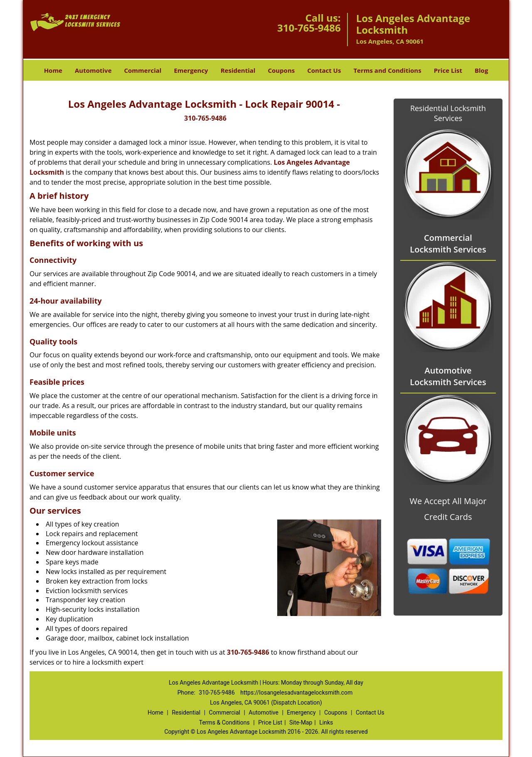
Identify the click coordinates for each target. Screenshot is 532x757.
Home (53, 70)
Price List (448, 70)
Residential (238, 70)
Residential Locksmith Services (448, 113)
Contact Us (324, 70)
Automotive (93, 70)
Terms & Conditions (224, 722)
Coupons (281, 70)
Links (326, 722)
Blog (481, 70)
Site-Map (301, 722)
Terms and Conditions (387, 70)
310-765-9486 (309, 28)
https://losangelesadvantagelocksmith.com (296, 693)
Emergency (191, 70)
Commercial (143, 70)
